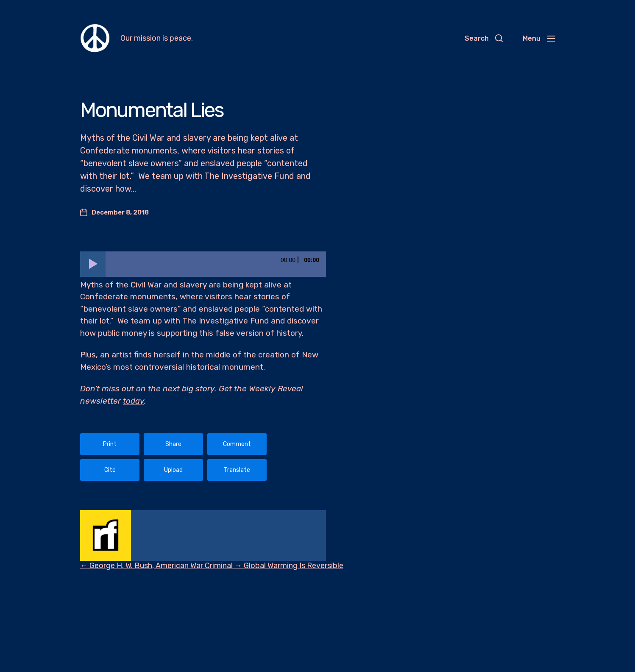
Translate (237, 470)
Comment (237, 444)
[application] (203, 264)
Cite (110, 470)
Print (110, 444)
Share (173, 444)
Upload (173, 470)
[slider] (216, 264)
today (134, 401)
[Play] (93, 264)
